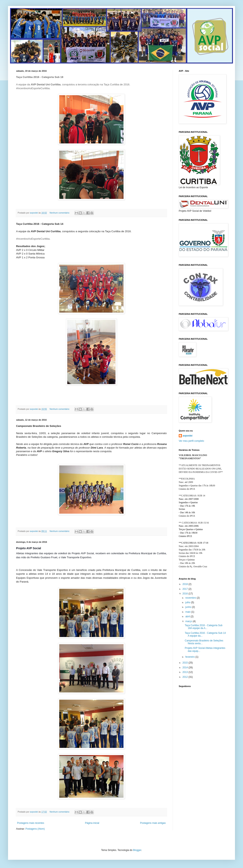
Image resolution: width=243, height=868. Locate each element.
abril (188, 616)
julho (188, 602)
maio (188, 612)
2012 (186, 677)
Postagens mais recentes (31, 823)
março (189, 621)
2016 (186, 594)
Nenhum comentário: (60, 213)
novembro (191, 598)
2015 (186, 663)
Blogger (137, 850)
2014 (186, 668)
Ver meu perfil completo (191, 441)
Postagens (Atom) (35, 829)
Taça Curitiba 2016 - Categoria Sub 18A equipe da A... (204, 627)
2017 (186, 589)
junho (189, 607)
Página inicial (92, 823)
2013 (186, 672)
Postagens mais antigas (153, 823)
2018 (186, 584)
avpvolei (188, 436)
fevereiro (190, 657)
